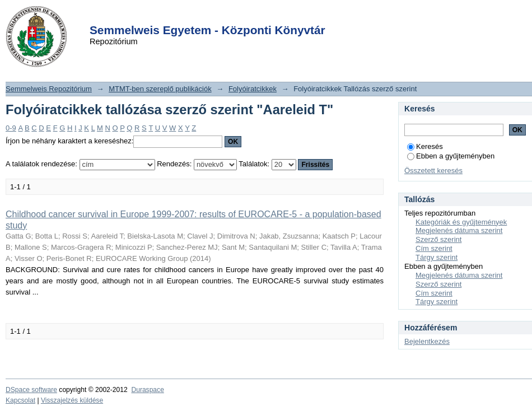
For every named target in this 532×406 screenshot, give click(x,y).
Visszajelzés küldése (72, 400)
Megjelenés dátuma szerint (459, 230)
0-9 (11, 128)
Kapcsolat (20, 400)
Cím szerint (434, 248)
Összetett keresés (433, 171)
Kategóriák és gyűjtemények (461, 222)
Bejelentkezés (427, 341)
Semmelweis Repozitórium (49, 89)
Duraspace (147, 390)
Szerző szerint (438, 239)
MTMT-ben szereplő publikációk (160, 89)
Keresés (425, 146)
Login (246, 16)
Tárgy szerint (437, 257)
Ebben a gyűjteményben (451, 156)
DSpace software (31, 390)
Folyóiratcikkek (253, 89)
